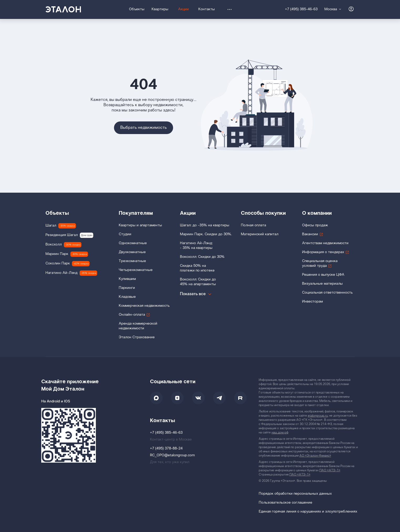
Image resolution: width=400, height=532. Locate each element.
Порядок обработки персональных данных (295, 494)
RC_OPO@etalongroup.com (172, 455)
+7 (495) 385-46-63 (301, 9)
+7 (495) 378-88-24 (166, 449)
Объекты (57, 213)
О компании (317, 213)
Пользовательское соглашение (285, 503)
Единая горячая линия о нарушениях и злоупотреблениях (308, 512)
